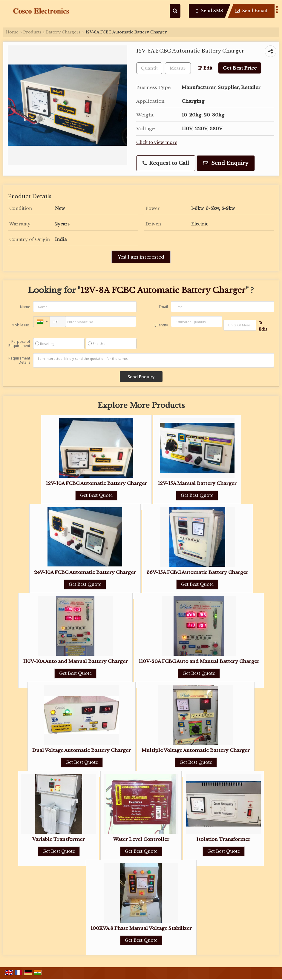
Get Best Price (240, 68)
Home (12, 32)
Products (32, 32)
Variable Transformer (59, 839)
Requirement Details (19, 360)
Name (25, 307)
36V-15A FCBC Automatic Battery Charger (197, 572)
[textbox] (178, 68)
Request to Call (166, 163)
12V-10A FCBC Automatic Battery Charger (96, 483)
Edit (205, 68)
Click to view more (157, 143)
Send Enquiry (226, 163)
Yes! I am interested (141, 257)
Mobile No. (21, 325)
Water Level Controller (141, 839)
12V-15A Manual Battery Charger (197, 483)
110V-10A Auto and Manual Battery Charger (75, 661)
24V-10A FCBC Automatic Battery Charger (85, 572)
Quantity (161, 325)
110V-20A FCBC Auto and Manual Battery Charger (199, 661)
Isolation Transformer (223, 839)
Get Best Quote (96, 495)
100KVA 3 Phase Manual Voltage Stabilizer (141, 928)
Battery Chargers (63, 32)
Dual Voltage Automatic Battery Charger (82, 750)
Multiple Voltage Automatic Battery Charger (196, 750)
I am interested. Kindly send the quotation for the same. (154, 360)
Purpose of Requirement (19, 344)
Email (163, 307)
